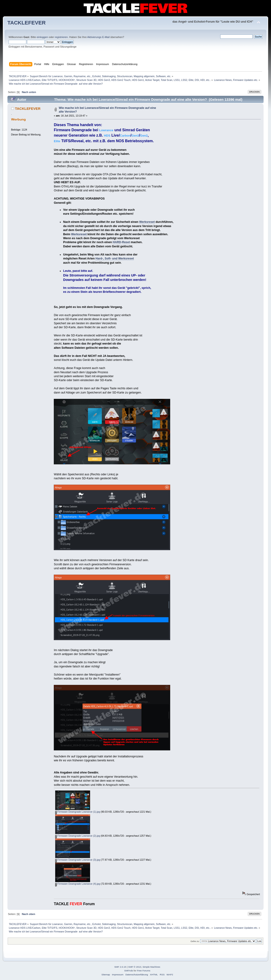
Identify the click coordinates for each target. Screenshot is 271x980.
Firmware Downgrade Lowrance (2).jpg (78, 836)
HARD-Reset (121, 242)
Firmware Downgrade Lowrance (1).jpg (78, 812)
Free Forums (144, 971)
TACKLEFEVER (27, 23)
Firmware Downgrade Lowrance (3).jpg (78, 860)
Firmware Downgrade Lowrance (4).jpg (78, 884)
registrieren (61, 37)
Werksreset (147, 222)
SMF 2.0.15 (120, 967)
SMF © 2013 (135, 967)
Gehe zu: (195, 941)
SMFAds (129, 971)
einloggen (42, 37)
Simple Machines (151, 967)
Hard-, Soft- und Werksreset (115, 259)
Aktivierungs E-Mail (98, 37)
